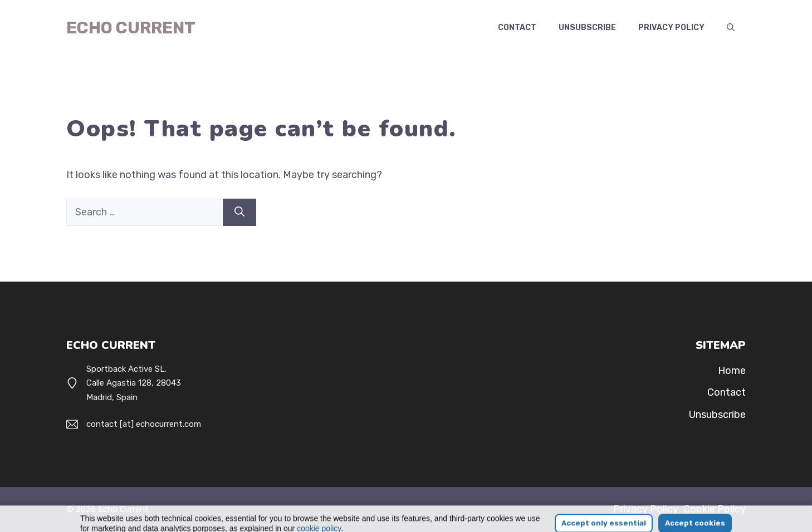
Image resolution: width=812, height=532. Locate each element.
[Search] (239, 212)
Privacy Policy (671, 28)
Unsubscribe (587, 28)
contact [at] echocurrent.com (144, 424)
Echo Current (131, 28)
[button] (731, 28)
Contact (517, 28)
